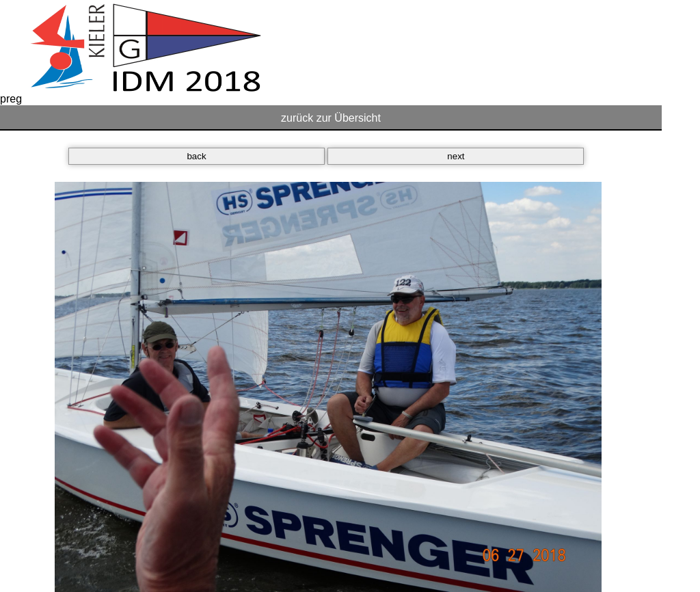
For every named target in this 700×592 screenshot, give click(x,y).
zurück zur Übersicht (331, 118)
